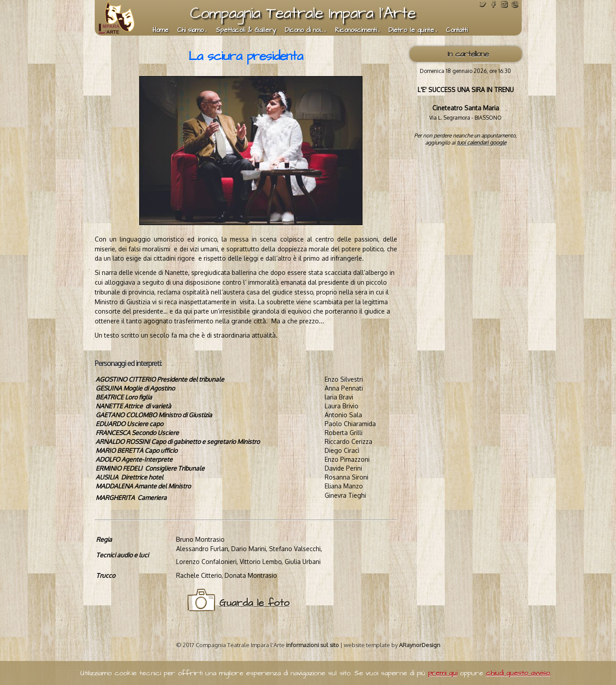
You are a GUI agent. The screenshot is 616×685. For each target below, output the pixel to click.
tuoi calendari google (481, 143)
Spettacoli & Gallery (246, 30)
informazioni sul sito (312, 645)
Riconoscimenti (356, 30)
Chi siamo (191, 30)
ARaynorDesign (420, 645)
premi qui (443, 673)
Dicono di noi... (304, 30)
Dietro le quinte (411, 30)
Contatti (457, 30)
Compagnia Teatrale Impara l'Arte (303, 13)
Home (161, 30)
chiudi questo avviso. (518, 673)
